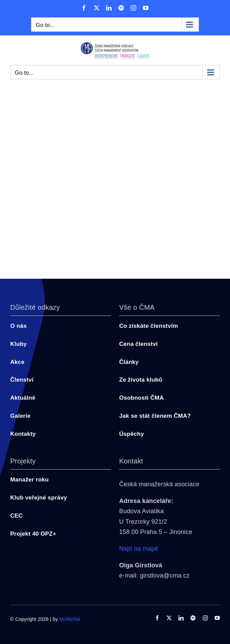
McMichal (70, 619)
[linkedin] (181, 618)
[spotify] (193, 618)
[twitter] (169, 618)
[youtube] (217, 618)
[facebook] (157, 618)
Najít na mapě (139, 549)
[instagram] (205, 618)
